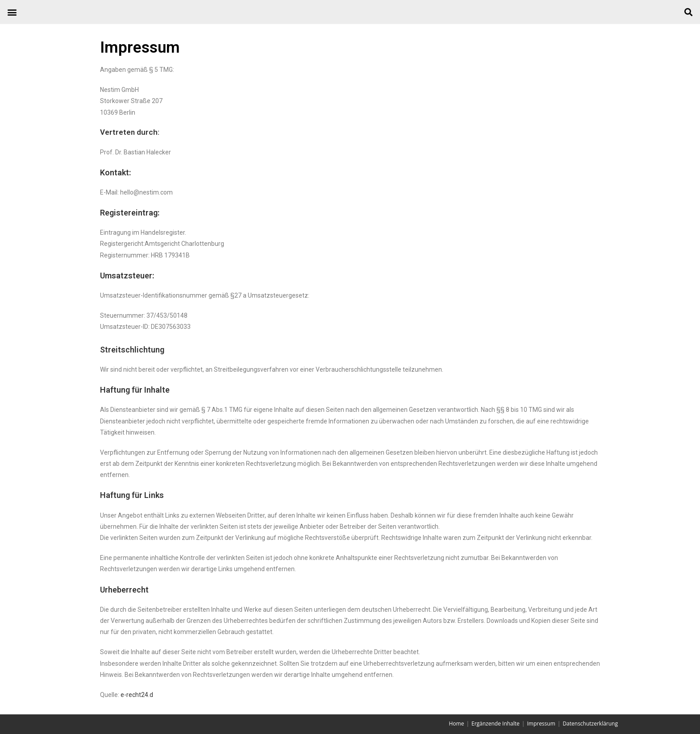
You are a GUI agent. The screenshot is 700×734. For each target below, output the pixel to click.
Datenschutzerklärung (590, 724)
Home (456, 724)
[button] (12, 12)
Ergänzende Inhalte (496, 724)
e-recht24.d (137, 695)
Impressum (541, 724)
